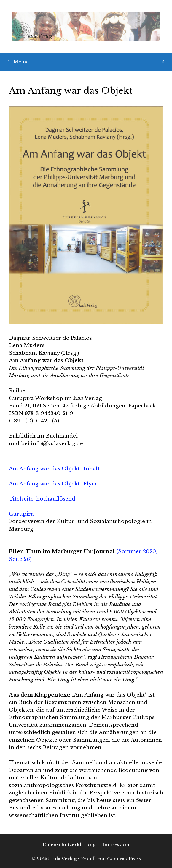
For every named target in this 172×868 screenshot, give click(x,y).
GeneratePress (124, 859)
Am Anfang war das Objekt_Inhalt (54, 469)
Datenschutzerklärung (69, 844)
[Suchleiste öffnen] (163, 62)
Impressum (116, 844)
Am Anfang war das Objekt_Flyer (53, 484)
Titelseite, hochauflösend (42, 499)
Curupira (21, 514)
